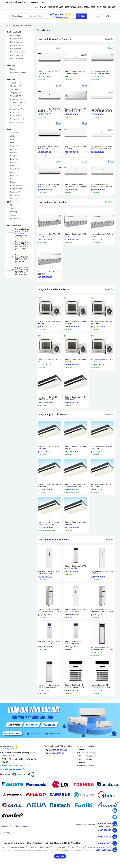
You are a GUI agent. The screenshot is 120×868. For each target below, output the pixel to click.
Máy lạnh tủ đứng (17, 55)
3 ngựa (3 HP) (15, 106)
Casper (13, 146)
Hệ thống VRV (15, 36)
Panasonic (14, 218)
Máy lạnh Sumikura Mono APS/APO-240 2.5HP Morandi (76, 186)
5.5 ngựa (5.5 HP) (16, 119)
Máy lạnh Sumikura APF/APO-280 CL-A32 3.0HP (76, 567)
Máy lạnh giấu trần (17, 45)
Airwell (13, 133)
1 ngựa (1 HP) (15, 83)
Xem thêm (109, 39)
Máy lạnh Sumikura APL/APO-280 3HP (49, 235)
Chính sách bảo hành (88, 756)
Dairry (12, 156)
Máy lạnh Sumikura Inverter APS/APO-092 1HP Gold (101, 72)
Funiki (12, 166)
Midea (12, 182)
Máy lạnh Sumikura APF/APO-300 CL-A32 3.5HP (102, 573)
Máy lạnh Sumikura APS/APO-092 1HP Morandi (49, 72)
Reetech (13, 195)
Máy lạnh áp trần (16, 42)
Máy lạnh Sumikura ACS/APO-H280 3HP (102, 448)
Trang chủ (8, 25)
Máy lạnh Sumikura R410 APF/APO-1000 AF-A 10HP (74, 686)
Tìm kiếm (82, 16)
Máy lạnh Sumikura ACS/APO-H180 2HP (76, 448)
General (13, 169)
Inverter (13, 69)
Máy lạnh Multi (16, 49)
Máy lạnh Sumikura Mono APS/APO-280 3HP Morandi (101, 186)
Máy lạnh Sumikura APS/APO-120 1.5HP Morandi (49, 110)
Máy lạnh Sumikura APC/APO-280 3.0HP (76, 322)
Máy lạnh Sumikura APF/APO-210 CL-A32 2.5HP (49, 573)
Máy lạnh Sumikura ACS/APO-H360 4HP (49, 485)
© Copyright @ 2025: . (15, 826)
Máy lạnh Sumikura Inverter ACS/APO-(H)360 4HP (75, 485)
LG (11, 179)
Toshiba (13, 215)
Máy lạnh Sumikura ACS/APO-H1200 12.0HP (76, 398)
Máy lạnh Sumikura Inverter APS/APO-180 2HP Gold (48, 186)
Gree (12, 172)
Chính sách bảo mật (87, 753)
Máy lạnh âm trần (16, 39)
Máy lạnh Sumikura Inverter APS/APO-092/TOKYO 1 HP (75, 72)
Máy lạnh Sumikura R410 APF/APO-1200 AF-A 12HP (101, 686)
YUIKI (12, 209)
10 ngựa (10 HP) (16, 90)
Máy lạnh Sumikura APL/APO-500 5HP (102, 235)
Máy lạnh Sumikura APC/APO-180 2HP (49, 322)
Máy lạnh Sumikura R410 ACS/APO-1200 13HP (47, 398)
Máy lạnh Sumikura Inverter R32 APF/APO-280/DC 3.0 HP (49, 610)
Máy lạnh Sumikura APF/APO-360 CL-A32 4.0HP (76, 610)
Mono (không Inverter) (18, 72)
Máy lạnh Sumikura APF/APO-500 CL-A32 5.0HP (49, 643)
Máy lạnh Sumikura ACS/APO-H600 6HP (76, 523)
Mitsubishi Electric (17, 186)
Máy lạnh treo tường (18, 52)
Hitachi (13, 176)
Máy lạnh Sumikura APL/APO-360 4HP (76, 235)
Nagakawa (14, 192)
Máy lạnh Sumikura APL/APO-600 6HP (49, 273)
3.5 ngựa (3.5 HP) (16, 109)
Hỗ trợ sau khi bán (87, 765)
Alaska (13, 136)
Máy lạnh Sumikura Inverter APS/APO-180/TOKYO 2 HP (101, 148)
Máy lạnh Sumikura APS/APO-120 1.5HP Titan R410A (76, 110)
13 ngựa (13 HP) (16, 96)
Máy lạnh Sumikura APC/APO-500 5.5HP (76, 360)
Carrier (13, 143)
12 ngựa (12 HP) (16, 93)
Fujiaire (13, 159)
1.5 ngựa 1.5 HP (16, 86)
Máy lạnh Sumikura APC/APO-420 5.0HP (49, 360)
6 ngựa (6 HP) (15, 122)
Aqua (12, 140)
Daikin (13, 153)
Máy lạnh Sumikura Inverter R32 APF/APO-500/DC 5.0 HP (102, 648)
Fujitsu (13, 163)
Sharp (12, 199)
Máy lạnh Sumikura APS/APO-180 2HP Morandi (76, 148)
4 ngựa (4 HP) (15, 113)
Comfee (13, 149)
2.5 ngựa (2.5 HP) (16, 103)
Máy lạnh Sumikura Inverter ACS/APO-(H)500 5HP (48, 523)
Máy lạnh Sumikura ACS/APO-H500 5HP (102, 485)
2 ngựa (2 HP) (15, 99)
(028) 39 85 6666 (60, 750)
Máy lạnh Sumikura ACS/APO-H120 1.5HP (49, 448)
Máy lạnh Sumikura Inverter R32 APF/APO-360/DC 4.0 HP (102, 610)
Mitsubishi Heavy (16, 189)
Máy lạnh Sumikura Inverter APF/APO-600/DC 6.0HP (48, 686)
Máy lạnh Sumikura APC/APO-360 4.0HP (102, 322)
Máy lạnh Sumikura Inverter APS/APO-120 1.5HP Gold (48, 148)
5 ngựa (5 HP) (15, 116)
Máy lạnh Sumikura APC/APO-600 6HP (102, 360)
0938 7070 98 (58, 753)
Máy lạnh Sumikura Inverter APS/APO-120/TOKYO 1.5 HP (102, 110)
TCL (12, 205)
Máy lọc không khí (17, 59)
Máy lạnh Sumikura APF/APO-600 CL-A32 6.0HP (76, 643)
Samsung (14, 212)
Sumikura (14, 202)
